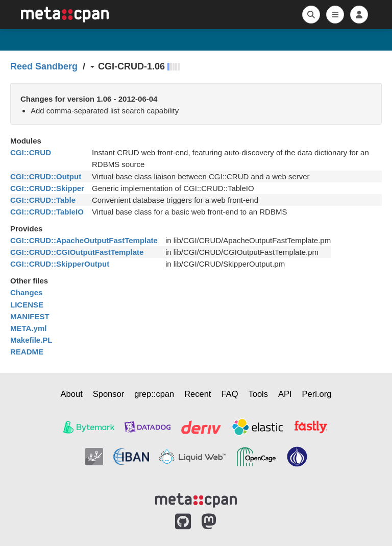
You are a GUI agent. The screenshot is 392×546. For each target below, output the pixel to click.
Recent (198, 394)
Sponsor (108, 394)
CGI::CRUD (31, 152)
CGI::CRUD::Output (46, 176)
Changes (26, 292)
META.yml (28, 328)
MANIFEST (30, 316)
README (27, 352)
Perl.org (317, 394)
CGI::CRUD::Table (43, 200)
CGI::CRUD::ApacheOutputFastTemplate (84, 240)
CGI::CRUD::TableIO (47, 212)
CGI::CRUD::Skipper (47, 188)
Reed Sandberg (44, 66)
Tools (258, 394)
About (72, 394)
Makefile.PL (31, 340)
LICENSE (27, 305)
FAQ (229, 394)
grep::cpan (154, 394)
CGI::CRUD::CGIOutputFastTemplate (77, 252)
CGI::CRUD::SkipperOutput (60, 264)
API (285, 394)
